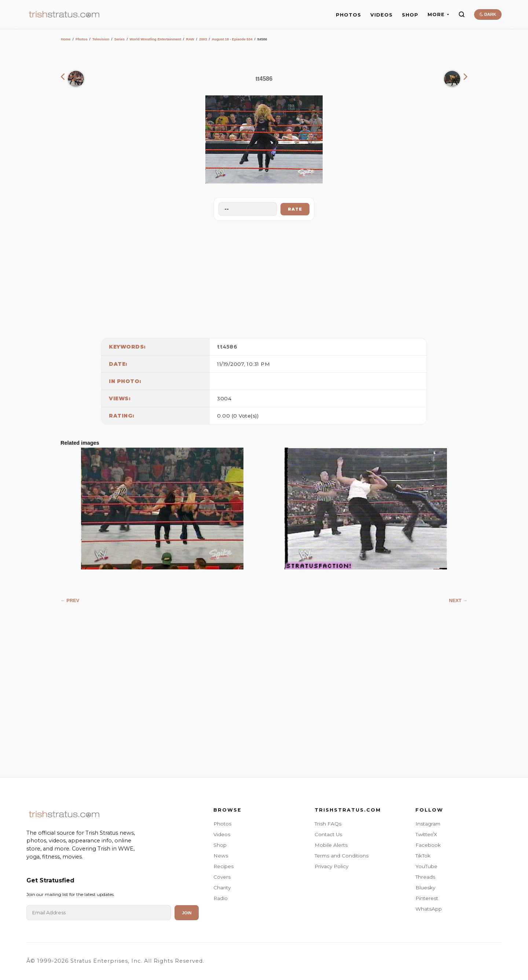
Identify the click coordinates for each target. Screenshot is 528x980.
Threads (425, 877)
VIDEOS (382, 15)
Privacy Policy (331, 866)
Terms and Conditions (342, 856)
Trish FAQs (328, 824)
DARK (488, 14)
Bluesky (425, 888)
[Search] (462, 14)
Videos (222, 834)
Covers (222, 877)
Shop (220, 845)
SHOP (410, 15)
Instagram (428, 824)
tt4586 (227, 347)
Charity (222, 888)
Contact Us (328, 834)
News (221, 856)
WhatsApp (429, 909)
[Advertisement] (264, 277)
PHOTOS (349, 15)
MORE (438, 14)
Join (187, 913)
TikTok (423, 856)
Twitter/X (426, 834)
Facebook (428, 845)
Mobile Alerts (331, 845)
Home (66, 39)
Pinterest (427, 898)
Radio (221, 898)
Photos (82, 39)
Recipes (223, 866)
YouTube (426, 866)
